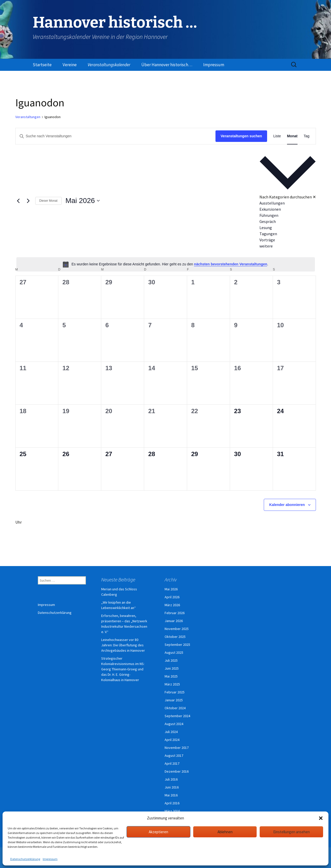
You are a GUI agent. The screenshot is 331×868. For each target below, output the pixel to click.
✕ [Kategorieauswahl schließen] (314, 197)
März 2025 (172, 684)
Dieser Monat (48, 201)
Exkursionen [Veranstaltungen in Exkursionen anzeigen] (270, 209)
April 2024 (172, 740)
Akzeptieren (158, 832)
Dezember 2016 (177, 771)
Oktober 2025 (175, 637)
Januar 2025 (174, 700)
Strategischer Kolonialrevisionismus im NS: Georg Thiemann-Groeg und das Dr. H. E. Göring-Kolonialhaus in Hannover (123, 669)
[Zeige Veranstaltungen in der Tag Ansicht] (307, 136)
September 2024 (177, 716)
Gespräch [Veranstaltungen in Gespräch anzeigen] (268, 221)
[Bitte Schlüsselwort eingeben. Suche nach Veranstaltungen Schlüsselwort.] (116, 136)
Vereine (70, 65)
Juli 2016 (171, 779)
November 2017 (177, 748)
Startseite (42, 65)
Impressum (50, 859)
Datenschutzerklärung (25, 859)
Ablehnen (225, 832)
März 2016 (172, 811)
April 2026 (172, 597)
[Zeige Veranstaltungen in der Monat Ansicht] (292, 136)
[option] (288, 203)
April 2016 (172, 803)
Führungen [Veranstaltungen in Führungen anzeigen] (269, 215)
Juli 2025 (171, 660)
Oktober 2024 (175, 708)
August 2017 (174, 756)
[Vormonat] (18, 201)
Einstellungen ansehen (292, 832)
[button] (321, 818)
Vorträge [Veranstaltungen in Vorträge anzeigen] (267, 240)
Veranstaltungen (28, 117)
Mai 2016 (171, 795)
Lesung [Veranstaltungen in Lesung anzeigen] (266, 228)
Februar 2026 (175, 613)
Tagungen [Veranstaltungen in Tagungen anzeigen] (268, 234)
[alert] (166, 264)
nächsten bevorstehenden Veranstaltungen (231, 264)
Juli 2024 (171, 732)
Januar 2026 (174, 621)
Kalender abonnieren (287, 505)
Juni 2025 (172, 668)
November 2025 (177, 629)
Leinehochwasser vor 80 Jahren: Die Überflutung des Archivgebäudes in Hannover (123, 645)
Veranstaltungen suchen (241, 136)
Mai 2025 (171, 676)
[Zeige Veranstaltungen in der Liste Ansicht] (277, 136)
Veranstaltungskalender (109, 65)
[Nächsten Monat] (28, 201)
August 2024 (174, 724)
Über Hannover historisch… (167, 65)
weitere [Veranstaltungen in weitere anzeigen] (266, 246)
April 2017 (172, 763)
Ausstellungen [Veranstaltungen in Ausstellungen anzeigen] (272, 203)
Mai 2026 (171, 589)
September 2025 (177, 645)
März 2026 (172, 605)
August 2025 (174, 652)
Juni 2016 (172, 787)
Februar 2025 (175, 692)
